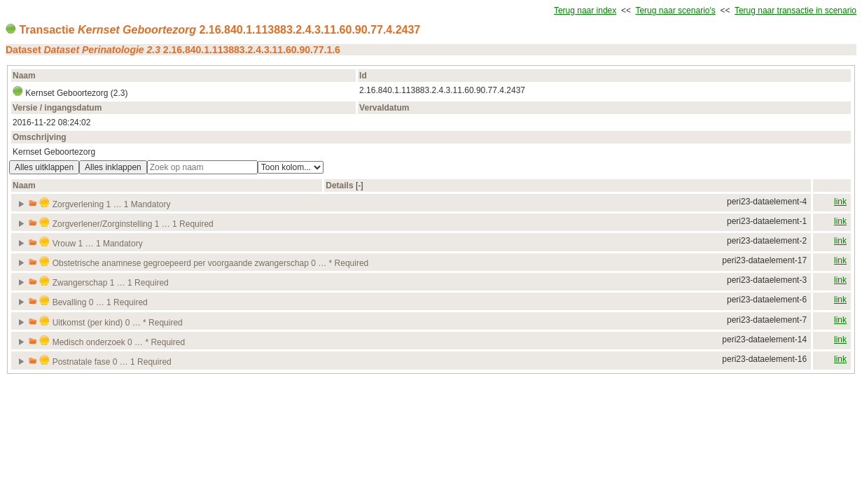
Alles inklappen (113, 167)
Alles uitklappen (44, 167)
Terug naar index (585, 10)
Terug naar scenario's (675, 10)
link (840, 202)
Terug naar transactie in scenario (795, 10)
